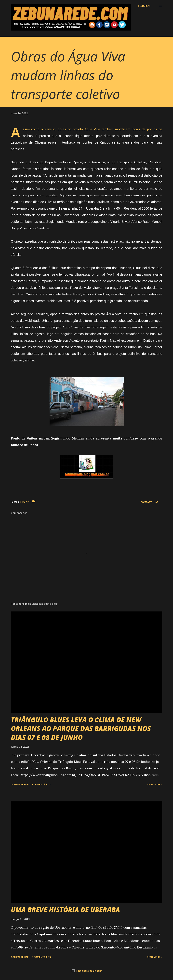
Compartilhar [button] (149, 502)
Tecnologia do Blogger (87, 971)
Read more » (155, 785)
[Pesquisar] (144, 6)
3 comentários (41, 785)
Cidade (24, 502)
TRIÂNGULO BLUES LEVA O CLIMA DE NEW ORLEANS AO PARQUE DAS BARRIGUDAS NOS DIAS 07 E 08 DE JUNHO (81, 728)
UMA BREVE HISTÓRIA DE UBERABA (65, 910)
